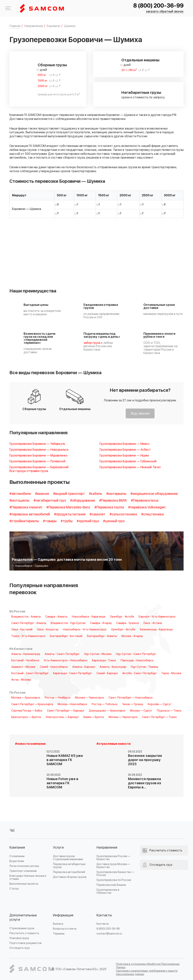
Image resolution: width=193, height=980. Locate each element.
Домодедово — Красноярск (107, 711)
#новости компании (30, 744)
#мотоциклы (19, 501)
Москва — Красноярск (26, 698)
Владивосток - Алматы (26, 617)
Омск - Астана (153, 623)
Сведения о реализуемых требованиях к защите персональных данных (147, 973)
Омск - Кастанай (22, 630)
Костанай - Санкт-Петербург (30, 673)
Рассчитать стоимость (24, 933)
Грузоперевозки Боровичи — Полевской (37, 461)
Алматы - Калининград (26, 654)
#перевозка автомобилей (30, 514)
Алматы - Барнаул (84, 667)
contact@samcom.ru (109, 934)
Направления (107, 848)
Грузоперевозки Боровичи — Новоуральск (39, 450)
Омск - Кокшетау (48, 630)
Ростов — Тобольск (105, 704)
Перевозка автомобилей (69, 872)
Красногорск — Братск (26, 717)
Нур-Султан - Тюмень (145, 667)
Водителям (17, 861)
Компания (17, 848)
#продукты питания (70, 514)
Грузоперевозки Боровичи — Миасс (125, 444)
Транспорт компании (23, 871)
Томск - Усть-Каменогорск (28, 636)
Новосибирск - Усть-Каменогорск (85, 630)
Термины (59, 934)
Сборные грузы (52, 65)
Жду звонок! (140, 414)
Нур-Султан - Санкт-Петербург (136, 654)
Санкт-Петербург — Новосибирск (131, 698)
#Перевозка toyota (109, 507)
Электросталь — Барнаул (62, 717)
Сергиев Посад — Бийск (27, 711)
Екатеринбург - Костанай (66, 636)
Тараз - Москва (171, 673)
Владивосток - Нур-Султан (68, 623)
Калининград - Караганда (156, 630)
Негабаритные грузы (141, 93)
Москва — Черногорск (90, 698)
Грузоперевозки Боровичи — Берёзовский (39, 467)
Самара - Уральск (128, 623)
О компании (17, 856)
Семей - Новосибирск (54, 667)
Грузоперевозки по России (114, 880)
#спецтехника (152, 514)
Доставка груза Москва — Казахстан (113, 866)
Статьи (14, 889)
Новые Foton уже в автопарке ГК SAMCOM (62, 783)
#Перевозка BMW (113, 501)
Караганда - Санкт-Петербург (73, 673)
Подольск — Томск (169, 711)
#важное (42, 494)
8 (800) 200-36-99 (158, 6)
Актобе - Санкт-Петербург (140, 673)
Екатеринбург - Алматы (102, 636)
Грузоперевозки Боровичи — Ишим (124, 456)
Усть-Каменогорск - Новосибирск (66, 661)
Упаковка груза (19, 938)
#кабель (96, 494)
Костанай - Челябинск (25, 661)
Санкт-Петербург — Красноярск (32, 704)
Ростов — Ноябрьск (58, 698)
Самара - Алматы (56, 617)
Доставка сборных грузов (70, 877)
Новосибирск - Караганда (89, 617)
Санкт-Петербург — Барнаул (66, 711)
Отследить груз (20, 948)
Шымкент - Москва (23, 667)
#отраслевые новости (114, 744)
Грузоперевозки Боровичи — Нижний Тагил (130, 467)
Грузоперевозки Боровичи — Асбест (125, 450)
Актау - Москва (21, 680)
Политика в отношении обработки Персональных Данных (148, 966)
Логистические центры (24, 866)
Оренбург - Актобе (122, 617)
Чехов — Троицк (133, 704)
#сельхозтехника (123, 514)
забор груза (92, 343)
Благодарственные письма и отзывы (28, 877)
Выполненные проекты (24, 884)
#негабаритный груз (50, 501)
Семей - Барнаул (107, 673)
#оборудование (83, 501)
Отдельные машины (140, 60)
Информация (63, 915)
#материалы (116, 494)
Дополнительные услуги (23, 918)
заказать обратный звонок (165, 12)
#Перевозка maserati (26, 507)
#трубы (67, 521)
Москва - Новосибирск (72, 704)
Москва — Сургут (141, 711)
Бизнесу (58, 924)
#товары (50, 521)
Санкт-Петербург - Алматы (29, 623)
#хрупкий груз (88, 521)
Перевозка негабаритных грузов (69, 866)
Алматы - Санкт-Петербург (62, 654)
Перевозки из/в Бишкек (111, 885)
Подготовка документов (26, 943)
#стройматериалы (24, 521)
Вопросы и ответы (65, 929)
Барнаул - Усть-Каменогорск (157, 617)
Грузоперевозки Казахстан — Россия (115, 874)
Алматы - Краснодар (113, 667)
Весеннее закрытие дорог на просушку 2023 (145, 760)
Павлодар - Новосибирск (137, 661)
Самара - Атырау (101, 623)
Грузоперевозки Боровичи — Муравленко (38, 456)
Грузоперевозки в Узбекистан (108, 891)
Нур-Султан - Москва (98, 654)
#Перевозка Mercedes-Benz (68, 507)
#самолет (97, 514)
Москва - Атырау (132, 636)
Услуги (58, 848)
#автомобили (20, 494)
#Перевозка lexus (145, 501)
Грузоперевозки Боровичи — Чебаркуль (37, 444)
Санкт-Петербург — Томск (159, 717)
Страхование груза (22, 928)
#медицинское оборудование (154, 494)
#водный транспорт (69, 494)
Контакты (104, 915)
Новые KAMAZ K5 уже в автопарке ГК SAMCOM (65, 760)
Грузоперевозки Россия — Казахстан (113, 858)
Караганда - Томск (104, 661)
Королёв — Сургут (160, 704)
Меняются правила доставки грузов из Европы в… (145, 783)
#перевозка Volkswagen (147, 507)
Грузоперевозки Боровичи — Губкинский (128, 461)
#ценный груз (114, 521)
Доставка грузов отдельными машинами (68, 858)
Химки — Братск (94, 717)
